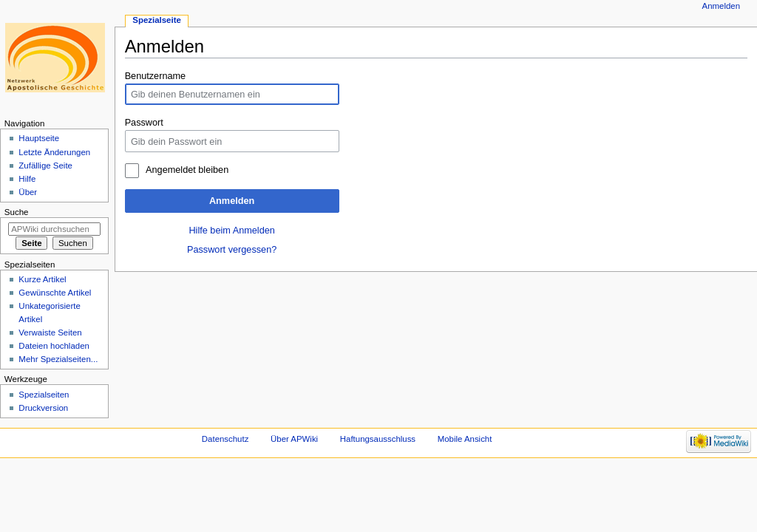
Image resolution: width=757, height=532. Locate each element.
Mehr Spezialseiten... (58, 359)
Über (28, 192)
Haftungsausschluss (378, 439)
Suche (17, 212)
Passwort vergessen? (232, 250)
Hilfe (27, 179)
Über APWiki (294, 439)
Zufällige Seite (45, 166)
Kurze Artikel (42, 279)
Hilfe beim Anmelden (231, 231)
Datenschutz (225, 439)
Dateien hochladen (54, 346)
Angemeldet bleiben (187, 170)
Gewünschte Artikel (55, 293)
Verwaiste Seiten (50, 332)
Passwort (144, 123)
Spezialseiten (44, 395)
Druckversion (43, 408)
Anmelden (232, 201)
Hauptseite (39, 138)
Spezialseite (157, 20)
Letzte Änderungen (54, 152)
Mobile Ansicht (465, 439)
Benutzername (156, 76)
